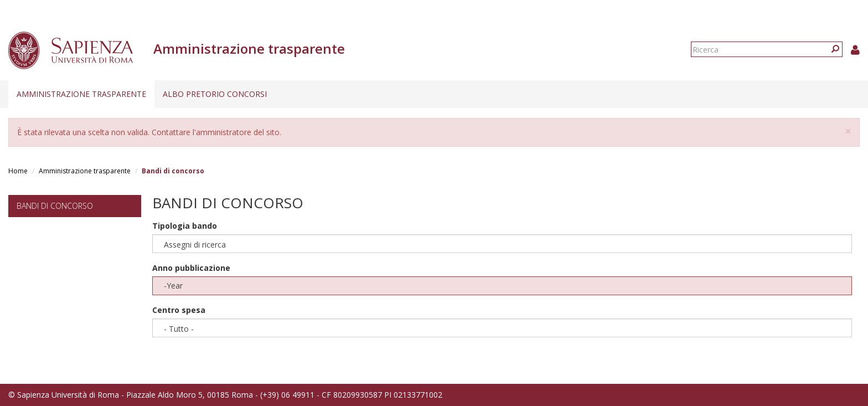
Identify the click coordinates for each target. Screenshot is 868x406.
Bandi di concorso (55, 206)
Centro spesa (179, 310)
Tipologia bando (185, 226)
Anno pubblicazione (191, 268)
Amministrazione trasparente (81, 94)
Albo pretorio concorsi (215, 94)
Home (18, 171)
